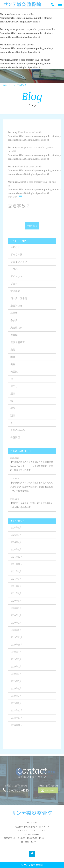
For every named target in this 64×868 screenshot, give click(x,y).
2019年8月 (16, 662)
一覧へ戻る (32, 228)
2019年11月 (17, 640)
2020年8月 (16, 603)
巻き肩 (14, 323)
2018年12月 (17, 713)
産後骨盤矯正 (18, 344)
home (5, 85)
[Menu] (60, 4)
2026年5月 (16, 537)
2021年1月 (16, 596)
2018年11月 (17, 720)
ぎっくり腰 (16, 257)
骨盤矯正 (15, 440)
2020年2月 (16, 625)
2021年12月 (17, 559)
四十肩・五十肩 (19, 301)
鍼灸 (13, 410)
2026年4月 (16, 544)
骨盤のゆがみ (18, 432)
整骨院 (14, 337)
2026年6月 (16, 530)
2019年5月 (16, 683)
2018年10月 (17, 727)
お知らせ (15, 249)
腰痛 (13, 396)
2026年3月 (16, 552)
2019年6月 (16, 676)
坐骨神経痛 (16, 308)
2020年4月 (16, 618)
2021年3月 (16, 581)
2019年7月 (16, 669)
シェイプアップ (19, 264)
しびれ (14, 271)
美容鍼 (14, 374)
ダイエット (16, 279)
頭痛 (13, 418)
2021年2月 (16, 588)
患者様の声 (16, 330)
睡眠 (13, 359)
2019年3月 (16, 691)
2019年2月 (16, 698)
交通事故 (15, 293)
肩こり (14, 388)
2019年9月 (16, 654)
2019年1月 (16, 705)
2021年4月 (16, 574)
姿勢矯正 (15, 315)
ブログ (14, 286)
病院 (13, 352)
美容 (13, 366)
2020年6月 (16, 610)
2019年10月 (17, 647)
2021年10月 (17, 566)
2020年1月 (16, 632)
